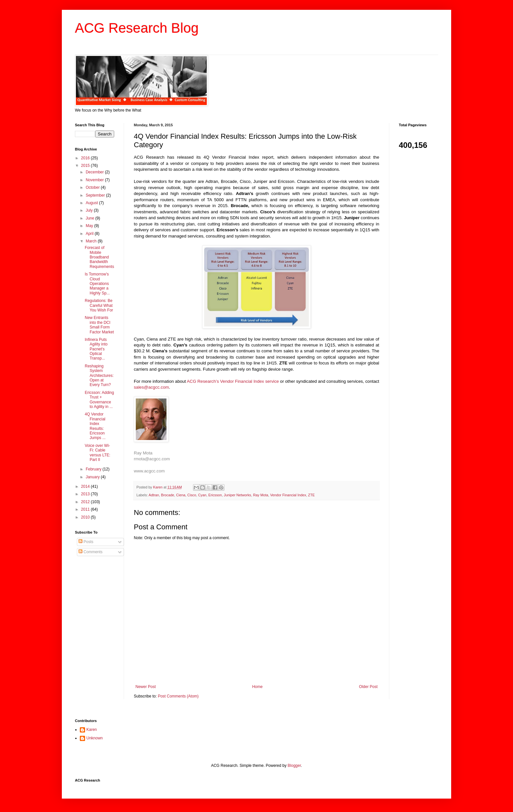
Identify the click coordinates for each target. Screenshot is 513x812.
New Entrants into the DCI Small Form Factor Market (99, 325)
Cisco (192, 495)
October (93, 187)
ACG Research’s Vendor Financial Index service (233, 381)
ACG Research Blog (137, 28)
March (92, 241)
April (90, 234)
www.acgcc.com (149, 471)
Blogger (294, 766)
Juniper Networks (237, 495)
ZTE (311, 495)
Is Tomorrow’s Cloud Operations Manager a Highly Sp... (97, 284)
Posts (86, 542)
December (95, 172)
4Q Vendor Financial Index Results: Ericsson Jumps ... (95, 426)
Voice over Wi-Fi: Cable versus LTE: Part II (97, 453)
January (93, 477)
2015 (86, 166)
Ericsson (215, 495)
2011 (86, 509)
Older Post (368, 687)
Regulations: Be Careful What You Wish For (99, 305)
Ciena (181, 495)
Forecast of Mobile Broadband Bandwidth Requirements (99, 257)
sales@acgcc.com (151, 387)
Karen (92, 730)
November (95, 180)
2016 (86, 158)
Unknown (95, 738)
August (92, 203)
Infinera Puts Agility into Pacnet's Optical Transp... (96, 349)
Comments (90, 552)
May (90, 226)
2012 (86, 502)
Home (257, 687)
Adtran (154, 495)
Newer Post (146, 687)
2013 (86, 494)
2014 (86, 486)
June (90, 218)
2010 (86, 517)
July (90, 210)
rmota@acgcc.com (152, 459)
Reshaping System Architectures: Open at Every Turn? (99, 376)
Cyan (202, 495)
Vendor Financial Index (288, 495)
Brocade (168, 495)
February (94, 469)
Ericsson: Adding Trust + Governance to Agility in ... (99, 400)
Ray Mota (143, 453)
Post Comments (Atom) (178, 696)
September (96, 195)
